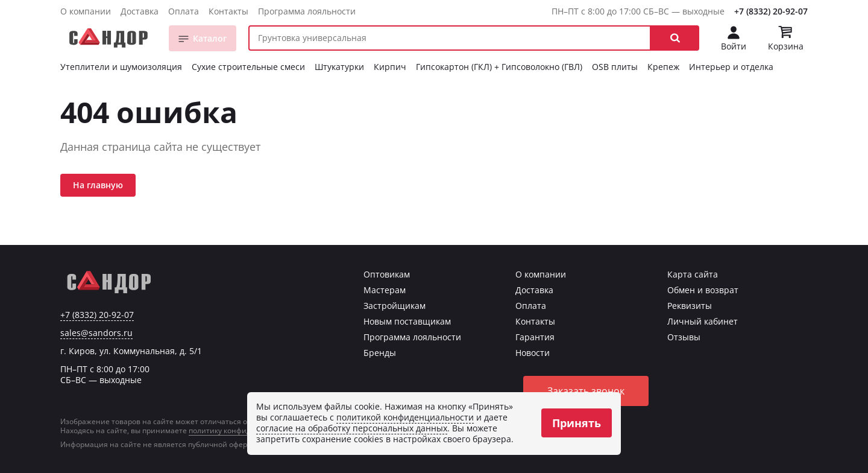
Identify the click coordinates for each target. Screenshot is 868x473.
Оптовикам (387, 274)
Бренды (380, 353)
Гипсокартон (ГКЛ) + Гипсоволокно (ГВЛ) (499, 67)
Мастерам (385, 290)
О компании (86, 11)
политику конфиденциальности (246, 430)
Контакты (228, 11)
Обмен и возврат (703, 290)
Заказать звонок (586, 391)
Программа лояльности (307, 11)
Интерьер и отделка (731, 67)
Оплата (184, 11)
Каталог (210, 38)
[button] (675, 38)
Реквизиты (690, 306)
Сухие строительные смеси (248, 67)
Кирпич (390, 67)
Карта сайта (693, 274)
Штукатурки (339, 67)
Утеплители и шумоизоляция (121, 67)
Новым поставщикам (407, 321)
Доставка (140, 11)
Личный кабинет (703, 321)
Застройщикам (395, 306)
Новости (533, 353)
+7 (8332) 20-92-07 (771, 11)
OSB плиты (615, 67)
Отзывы (684, 337)
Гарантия (535, 337)
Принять (577, 423)
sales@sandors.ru (96, 333)
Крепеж (663, 67)
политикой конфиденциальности (405, 417)
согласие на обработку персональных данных (352, 428)
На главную (98, 185)
